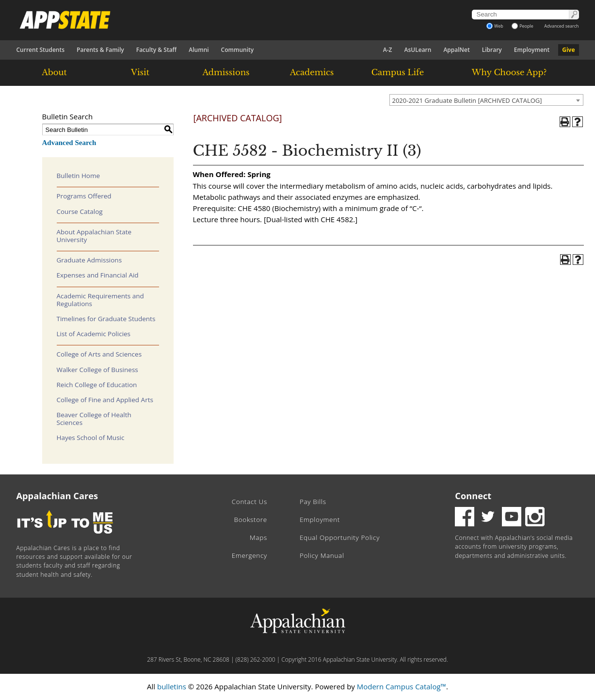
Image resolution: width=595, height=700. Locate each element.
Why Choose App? (509, 72)
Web (495, 26)
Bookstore (251, 520)
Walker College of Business (97, 370)
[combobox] (486, 100)
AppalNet (456, 50)
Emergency (249, 555)
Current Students (41, 50)
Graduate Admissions (89, 260)
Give (568, 50)
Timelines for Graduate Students (106, 319)
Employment (532, 50)
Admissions (226, 72)
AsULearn (418, 50)
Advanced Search (69, 143)
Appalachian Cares (57, 496)
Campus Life (398, 72)
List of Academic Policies (94, 334)
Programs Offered (84, 196)
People (523, 26)
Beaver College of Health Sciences (94, 419)
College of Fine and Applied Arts (105, 400)
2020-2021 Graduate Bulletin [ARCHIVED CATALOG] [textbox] (467, 100)
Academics (312, 72)
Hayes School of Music (91, 438)
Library (492, 50)
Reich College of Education (97, 385)
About (54, 72)
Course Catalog (80, 212)
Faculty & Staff (157, 50)
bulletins (172, 686)
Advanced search (561, 26)
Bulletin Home (79, 176)
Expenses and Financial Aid (98, 275)
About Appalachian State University (94, 236)
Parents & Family (100, 50)
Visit (140, 72)
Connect (473, 496)
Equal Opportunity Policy (340, 537)
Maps (258, 537)
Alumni (199, 50)
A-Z (388, 50)
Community (238, 50)
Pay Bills (313, 502)
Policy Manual (322, 555)
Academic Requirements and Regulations (100, 300)
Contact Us (249, 502)
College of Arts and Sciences (99, 354)
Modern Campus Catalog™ (402, 686)
